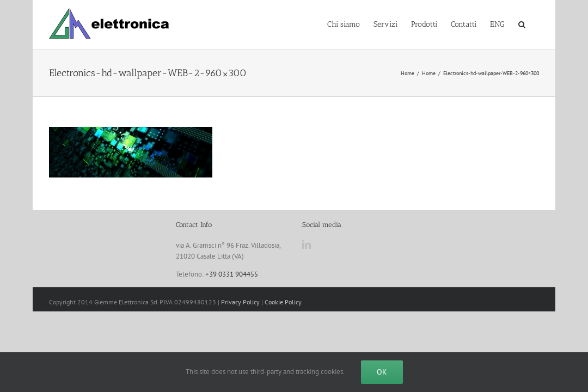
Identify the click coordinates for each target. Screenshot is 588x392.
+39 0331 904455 (232, 274)
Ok (382, 372)
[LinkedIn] (307, 244)
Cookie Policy (283, 302)
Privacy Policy (240, 302)
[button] (535, 23)
